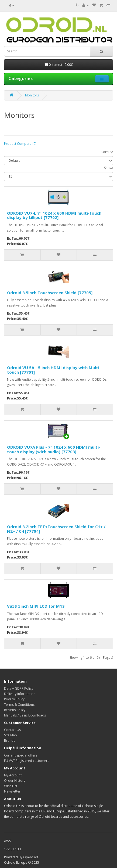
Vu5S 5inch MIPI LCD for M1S (36, 606)
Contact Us (12, 730)
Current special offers (21, 755)
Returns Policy (15, 710)
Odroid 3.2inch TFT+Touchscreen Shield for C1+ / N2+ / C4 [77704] (56, 529)
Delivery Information (20, 694)
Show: (109, 168)
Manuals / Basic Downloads (25, 715)
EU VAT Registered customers (27, 761)
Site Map (11, 735)
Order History (15, 781)
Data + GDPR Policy (19, 688)
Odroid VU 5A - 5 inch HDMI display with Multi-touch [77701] (54, 370)
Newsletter (12, 791)
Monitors (32, 95)
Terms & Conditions (19, 705)
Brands (10, 741)
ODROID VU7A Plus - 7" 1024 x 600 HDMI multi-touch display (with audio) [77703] (54, 449)
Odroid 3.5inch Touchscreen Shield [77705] (50, 293)
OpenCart (31, 857)
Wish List (11, 786)
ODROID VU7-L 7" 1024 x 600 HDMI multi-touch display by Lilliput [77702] (54, 215)
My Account (13, 775)
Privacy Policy (14, 699)
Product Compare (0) (20, 144)
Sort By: (107, 152)
